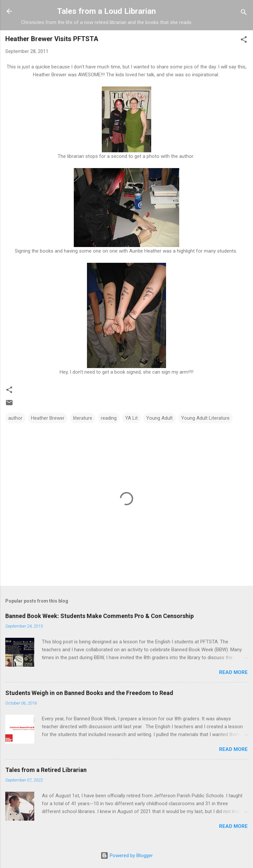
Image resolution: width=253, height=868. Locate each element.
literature (83, 418)
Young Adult (159, 418)
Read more (233, 672)
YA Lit (131, 418)
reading (109, 418)
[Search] (244, 13)
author (15, 418)
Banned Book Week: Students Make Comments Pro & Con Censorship (99, 616)
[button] (244, 41)
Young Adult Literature (205, 418)
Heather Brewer (48, 418)
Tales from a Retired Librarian (46, 770)
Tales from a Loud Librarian (106, 11)
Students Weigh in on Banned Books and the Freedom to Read (89, 693)
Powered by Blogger (127, 856)
